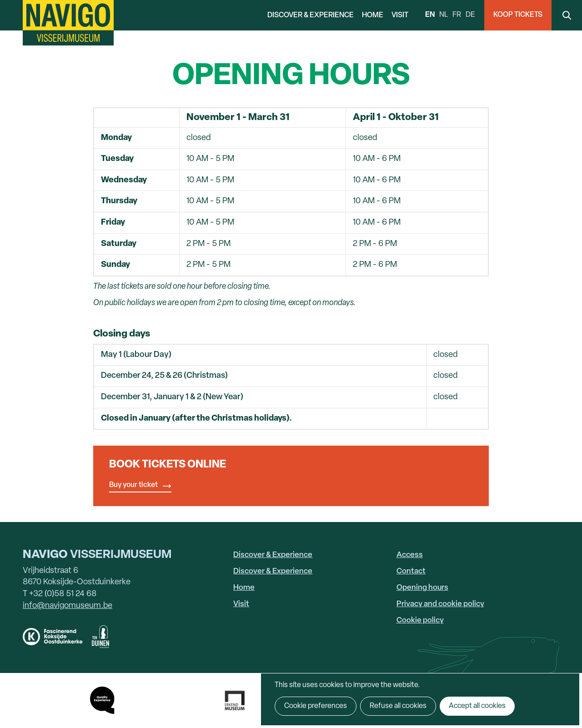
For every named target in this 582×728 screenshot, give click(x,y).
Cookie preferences (316, 706)
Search (567, 15)
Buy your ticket (133, 485)
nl (444, 15)
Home (373, 15)
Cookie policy (420, 620)
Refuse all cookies (398, 706)
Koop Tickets (518, 15)
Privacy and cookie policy (440, 604)
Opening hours (422, 588)
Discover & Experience (311, 15)
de (470, 15)
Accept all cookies (477, 706)
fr (457, 15)
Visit (400, 15)
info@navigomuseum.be (68, 606)
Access (410, 555)
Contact (411, 571)
